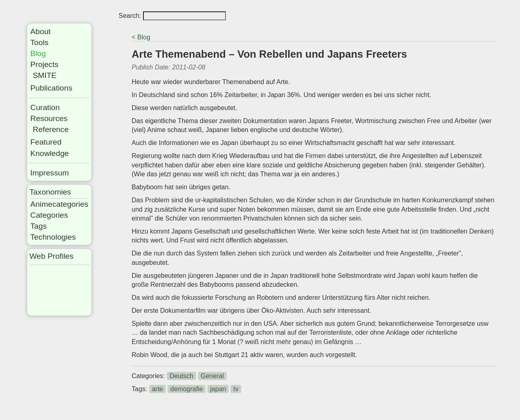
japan (218, 389)
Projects (44, 64)
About (41, 31)
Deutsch (181, 376)
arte (158, 389)
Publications (51, 88)
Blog (38, 53)
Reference (51, 129)
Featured (46, 142)
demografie (186, 389)
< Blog (141, 37)
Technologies (53, 237)
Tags (39, 226)
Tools (40, 42)
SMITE (45, 75)
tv (236, 389)
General (212, 376)
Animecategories (60, 204)
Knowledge (50, 153)
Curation (45, 107)
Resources (49, 118)
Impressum (50, 173)
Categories (49, 215)
